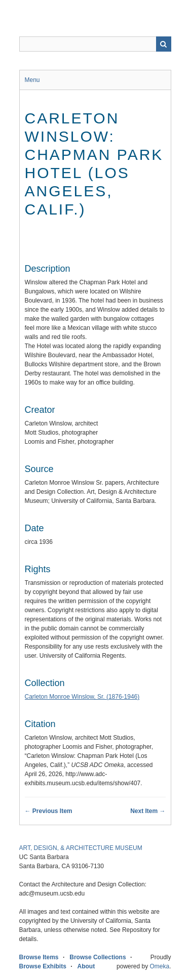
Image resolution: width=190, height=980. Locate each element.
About (86, 966)
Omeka (159, 966)
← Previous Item (49, 811)
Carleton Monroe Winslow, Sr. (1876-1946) (82, 697)
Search (164, 44)
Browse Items (39, 957)
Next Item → (148, 811)
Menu (32, 80)
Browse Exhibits (43, 966)
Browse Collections (98, 957)
